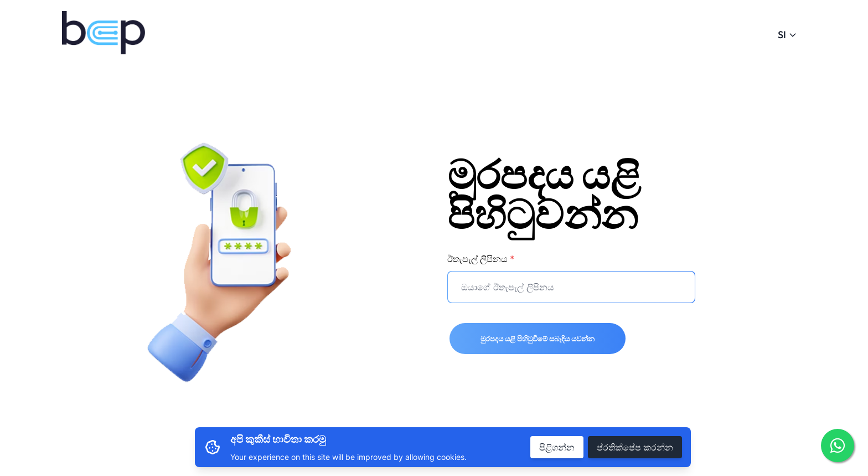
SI (787, 35)
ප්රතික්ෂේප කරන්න (635, 447)
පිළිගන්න (557, 447)
